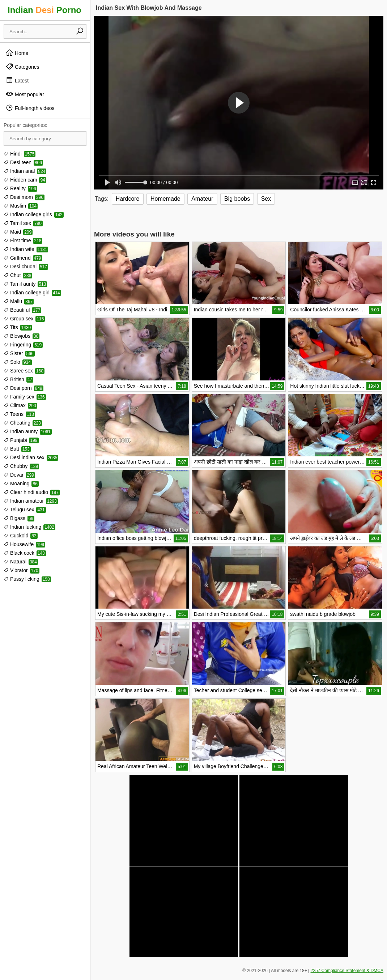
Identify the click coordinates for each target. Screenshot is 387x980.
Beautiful (22, 310)
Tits (18, 327)
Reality (20, 188)
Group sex (24, 319)
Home (17, 53)
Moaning (21, 483)
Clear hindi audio (32, 492)
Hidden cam (25, 180)
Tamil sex (23, 223)
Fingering (23, 345)
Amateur (202, 199)
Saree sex (24, 371)
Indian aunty (28, 431)
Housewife (24, 544)
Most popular (25, 94)
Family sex (25, 397)
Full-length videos (30, 108)
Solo (18, 362)
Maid (18, 232)
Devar (19, 475)
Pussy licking (27, 579)
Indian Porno (44, 10)
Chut (18, 275)
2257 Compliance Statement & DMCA (347, 971)
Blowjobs (22, 336)
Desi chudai (26, 267)
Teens (19, 414)
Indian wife (26, 249)
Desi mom (24, 197)
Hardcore (128, 199)
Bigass (19, 518)
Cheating (23, 423)
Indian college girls (34, 214)
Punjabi (21, 440)
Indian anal (25, 171)
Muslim (21, 206)
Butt (17, 449)
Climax (20, 405)
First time (23, 240)
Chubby (21, 466)
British (18, 379)
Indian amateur (31, 501)
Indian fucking (29, 527)
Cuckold (21, 536)
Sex (266, 199)
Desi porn (24, 388)
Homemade (165, 199)
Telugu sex (25, 510)
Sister (19, 353)
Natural (21, 562)
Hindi (20, 154)
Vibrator (22, 570)
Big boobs (237, 199)
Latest (17, 80)
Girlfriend (23, 258)
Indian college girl (32, 293)
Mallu (19, 301)
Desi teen (23, 162)
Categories (22, 67)
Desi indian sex (31, 457)
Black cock (25, 553)
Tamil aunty (25, 284)
